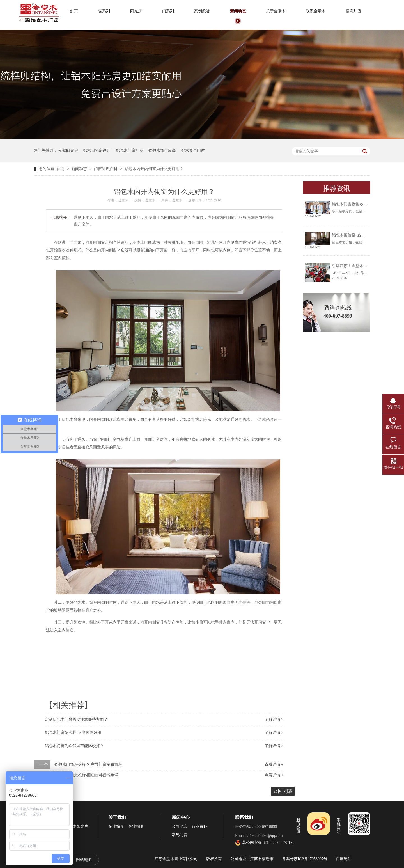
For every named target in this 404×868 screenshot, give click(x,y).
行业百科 (199, 826)
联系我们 (244, 817)
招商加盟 (353, 11)
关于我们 (117, 817)
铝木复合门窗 (193, 151)
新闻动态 (238, 11)
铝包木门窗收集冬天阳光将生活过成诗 (365, 204)
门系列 (168, 11)
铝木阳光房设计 (97, 151)
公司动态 (180, 826)
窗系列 (104, 11)
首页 (61, 169)
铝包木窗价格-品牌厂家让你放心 (360, 235)
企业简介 (116, 826)
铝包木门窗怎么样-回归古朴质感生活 (87, 775)
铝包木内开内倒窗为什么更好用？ (154, 169)
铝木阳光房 (79, 826)
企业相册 (136, 826)
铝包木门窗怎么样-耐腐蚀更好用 (73, 733)
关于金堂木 (276, 11)
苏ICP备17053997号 (311, 859)
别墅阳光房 (68, 151)
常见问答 (180, 835)
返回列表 (283, 791)
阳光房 (136, 11)
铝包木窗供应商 (162, 151)
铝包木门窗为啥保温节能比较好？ (74, 746)
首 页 (74, 11)
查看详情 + (274, 765)
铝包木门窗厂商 (130, 151)
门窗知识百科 (106, 169)
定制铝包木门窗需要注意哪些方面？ (76, 719)
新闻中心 (181, 817)
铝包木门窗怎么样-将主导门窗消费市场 (89, 765)
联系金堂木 (316, 11)
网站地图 (84, 860)
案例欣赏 (202, 11)
